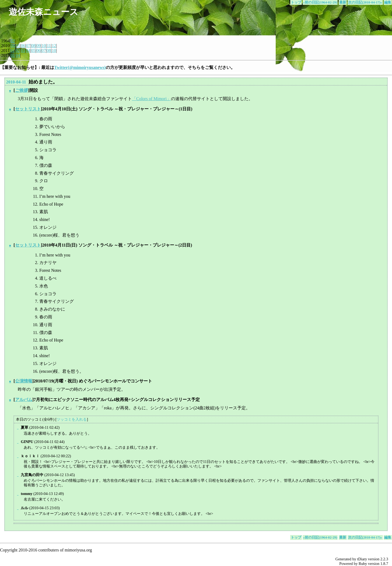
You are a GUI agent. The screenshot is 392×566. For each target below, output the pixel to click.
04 (13, 46)
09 (38, 46)
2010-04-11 (16, 82)
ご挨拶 (22, 90)
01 (13, 50)
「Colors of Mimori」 (151, 99)
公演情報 (24, 381)
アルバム (24, 400)
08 (33, 46)
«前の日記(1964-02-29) (320, 2)
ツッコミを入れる (72, 419)
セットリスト (28, 109)
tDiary (362, 559)
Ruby (363, 564)
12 (54, 46)
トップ (296, 2)
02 (13, 41)
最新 (343, 2)
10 (44, 46)
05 (18, 46)
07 (28, 46)
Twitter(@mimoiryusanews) (80, 67)
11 (49, 46)
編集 (388, 2)
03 (23, 50)
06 (23, 46)
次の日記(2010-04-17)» (365, 2)
